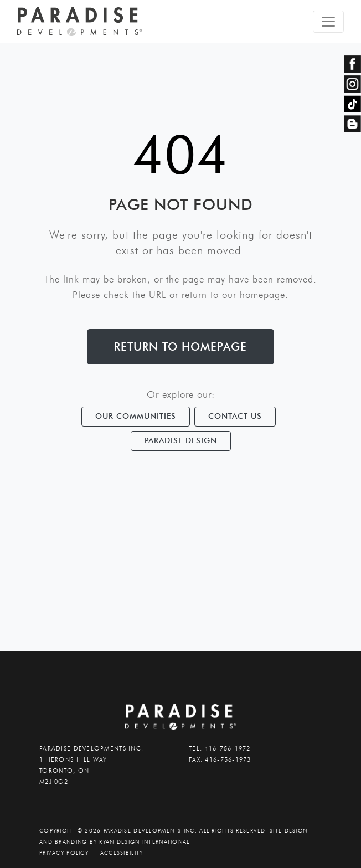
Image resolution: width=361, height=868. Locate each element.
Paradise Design (181, 440)
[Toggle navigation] (328, 22)
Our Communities (136, 416)
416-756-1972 (227, 748)
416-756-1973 (228, 759)
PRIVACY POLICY (64, 853)
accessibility (122, 853)
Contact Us (235, 416)
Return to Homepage (180, 347)
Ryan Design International (144, 842)
